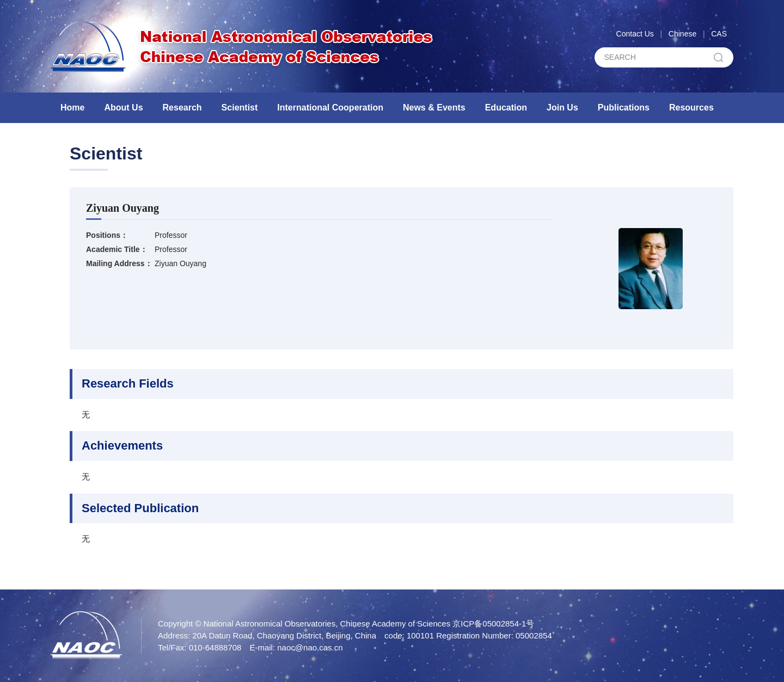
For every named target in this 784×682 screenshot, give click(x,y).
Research (182, 107)
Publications (624, 107)
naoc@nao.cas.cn (310, 647)
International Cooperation (330, 107)
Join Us (562, 107)
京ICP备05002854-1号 (493, 623)
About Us (123, 107)
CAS (719, 34)
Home (72, 107)
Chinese (682, 34)
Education (506, 107)
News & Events (434, 107)
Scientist (240, 107)
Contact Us (635, 34)
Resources (691, 107)
